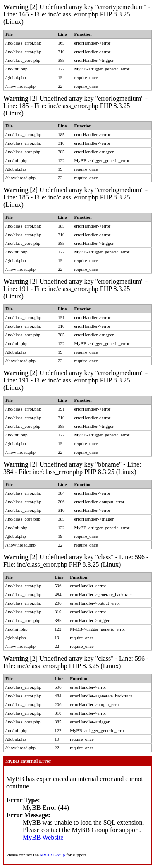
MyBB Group (53, 855)
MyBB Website (43, 837)
